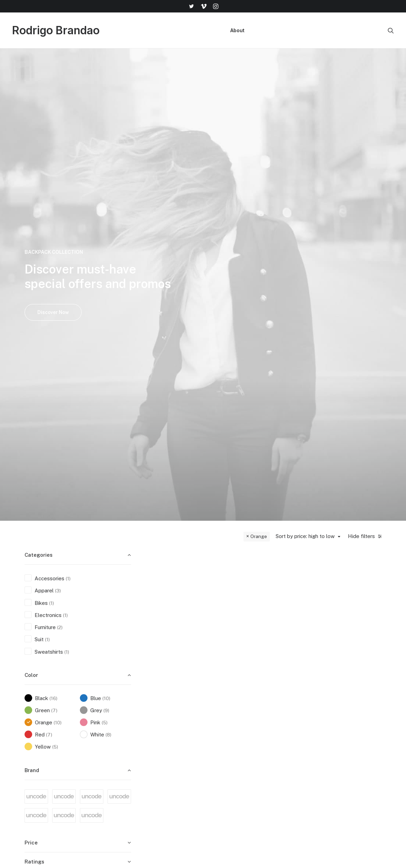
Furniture (182, 277)
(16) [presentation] (53, 348)
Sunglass (191, 428)
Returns (288, 742)
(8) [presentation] (108, 385)
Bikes (240, 277)
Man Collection (233, 751)
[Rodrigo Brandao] (56, 30)
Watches (356, 286)
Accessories (240, 580)
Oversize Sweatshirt (298, 442)
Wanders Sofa (182, 287)
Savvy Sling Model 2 (182, 593)
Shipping (289, 732)
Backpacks (240, 437)
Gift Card (227, 796)
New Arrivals (231, 769)
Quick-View (200, 210)
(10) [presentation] (106, 348)
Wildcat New (182, 439)
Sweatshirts (298, 428)
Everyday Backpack (240, 451)
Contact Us (293, 760)
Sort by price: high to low (305, 186)
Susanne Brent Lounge (298, 290)
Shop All (225, 723)
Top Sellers (229, 805)
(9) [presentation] (106, 360)
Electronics (355, 277)
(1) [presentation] (68, 229)
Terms (287, 751)
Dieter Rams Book (240, 593)
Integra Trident (240, 287)
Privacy (288, 769)
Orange (259, 186)
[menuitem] (191, 6)
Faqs (285, 723)
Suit (356, 428)
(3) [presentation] (58, 241)
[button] (191, 6)
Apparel (171, 428)
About (237, 30)
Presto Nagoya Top (356, 442)
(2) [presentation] (60, 277)
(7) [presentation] (54, 360)
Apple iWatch (356, 297)
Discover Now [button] (53, 137)
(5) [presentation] (105, 373)
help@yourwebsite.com (371, 723)
